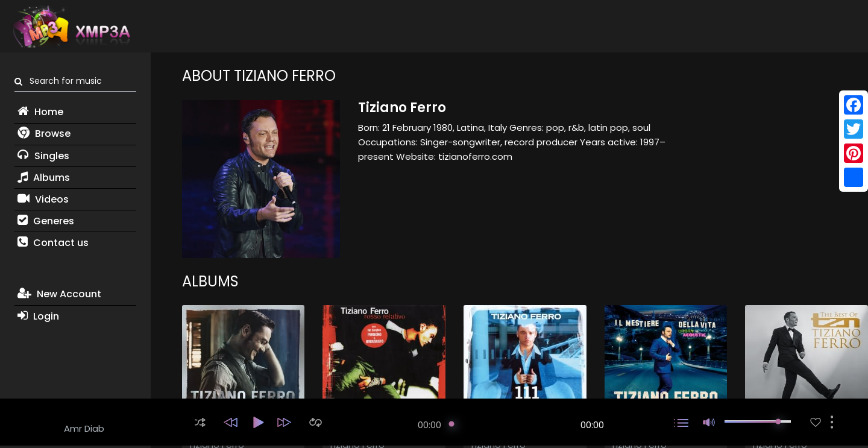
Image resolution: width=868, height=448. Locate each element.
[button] (200, 422)
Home (40, 112)
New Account (59, 294)
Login (38, 316)
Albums (44, 178)
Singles (43, 156)
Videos (43, 199)
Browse (44, 134)
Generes (46, 221)
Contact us (53, 243)
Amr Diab (84, 428)
